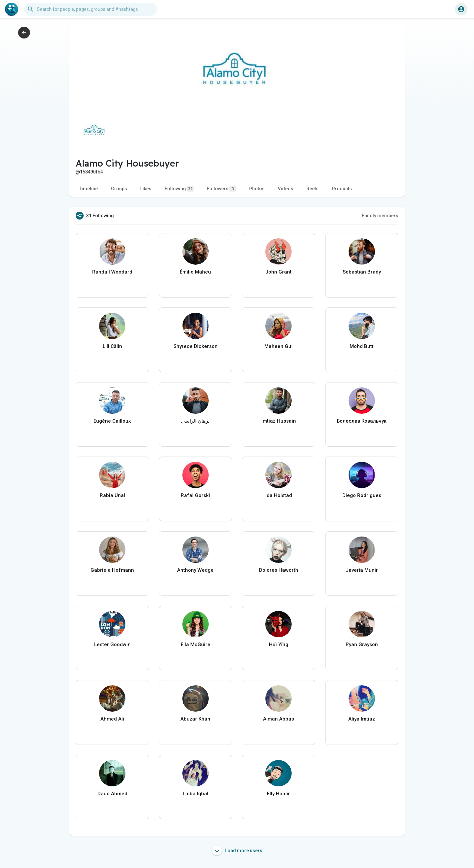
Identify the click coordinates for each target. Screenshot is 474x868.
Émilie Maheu (195, 272)
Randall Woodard (112, 272)
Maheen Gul (278, 346)
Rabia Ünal (112, 495)
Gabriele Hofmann (112, 570)
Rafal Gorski (195, 495)
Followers (221, 189)
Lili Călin (112, 346)
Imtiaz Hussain (279, 421)
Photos (257, 189)
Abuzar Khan (195, 719)
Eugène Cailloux (112, 421)
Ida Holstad (279, 495)
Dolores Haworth (279, 570)
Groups (119, 189)
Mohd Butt (362, 346)
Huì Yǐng (279, 644)
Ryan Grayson (362, 644)
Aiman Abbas (278, 719)
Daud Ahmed (112, 794)
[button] (91, 9)
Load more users (237, 851)
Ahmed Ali (112, 719)
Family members (380, 216)
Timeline (88, 189)
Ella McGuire (196, 644)
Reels (313, 189)
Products (342, 189)
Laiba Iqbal (196, 794)
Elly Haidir (278, 794)
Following (179, 189)
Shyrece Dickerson (196, 346)
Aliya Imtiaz (362, 719)
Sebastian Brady (362, 272)
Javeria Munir (362, 570)
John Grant (278, 272)
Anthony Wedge (195, 570)
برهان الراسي (195, 421)
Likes (146, 189)
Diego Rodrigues (362, 495)
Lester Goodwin (112, 644)
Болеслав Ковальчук (362, 421)
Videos (286, 189)
